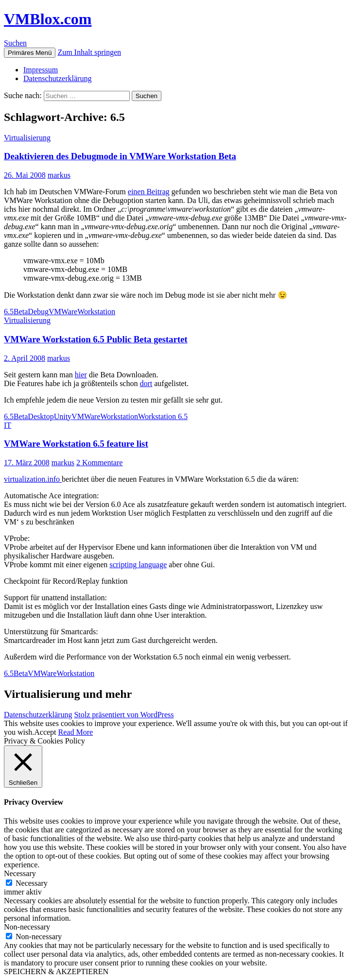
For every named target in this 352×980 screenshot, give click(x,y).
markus (59, 175)
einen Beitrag (149, 192)
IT (8, 425)
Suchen (15, 43)
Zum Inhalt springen (89, 52)
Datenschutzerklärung (57, 78)
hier (81, 375)
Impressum (41, 70)
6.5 (9, 312)
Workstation (96, 312)
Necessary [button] (20, 873)
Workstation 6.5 (163, 416)
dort (146, 383)
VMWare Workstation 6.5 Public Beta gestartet (96, 339)
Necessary (32, 883)
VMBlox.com (48, 19)
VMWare (63, 312)
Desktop (41, 416)
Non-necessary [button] (27, 927)
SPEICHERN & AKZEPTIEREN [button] (56, 972)
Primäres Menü (30, 53)
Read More (76, 732)
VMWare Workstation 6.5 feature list (76, 444)
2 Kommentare (100, 463)
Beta (21, 312)
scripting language (138, 565)
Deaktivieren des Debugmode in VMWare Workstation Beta (120, 156)
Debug (38, 312)
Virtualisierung (27, 138)
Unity (63, 416)
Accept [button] (45, 732)
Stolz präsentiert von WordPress (124, 715)
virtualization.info (33, 479)
